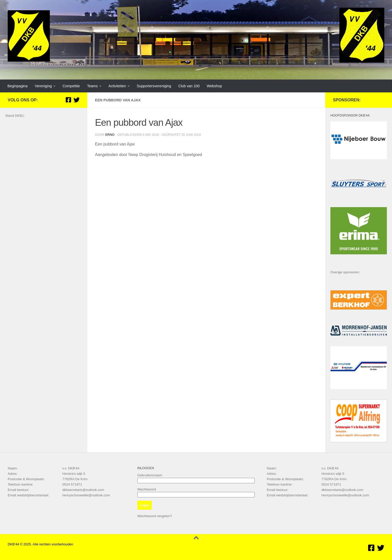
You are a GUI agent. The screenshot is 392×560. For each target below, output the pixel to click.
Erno (110, 135)
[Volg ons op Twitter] (77, 100)
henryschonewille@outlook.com (86, 495)
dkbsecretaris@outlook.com (83, 490)
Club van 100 (189, 86)
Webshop (214, 86)
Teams (92, 86)
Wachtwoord (147, 489)
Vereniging (43, 86)
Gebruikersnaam (150, 475)
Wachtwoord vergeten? (155, 516)
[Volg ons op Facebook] (68, 100)
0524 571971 (72, 484)
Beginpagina (17, 86)
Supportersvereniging (154, 86)
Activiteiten (117, 86)
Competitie (71, 86)
